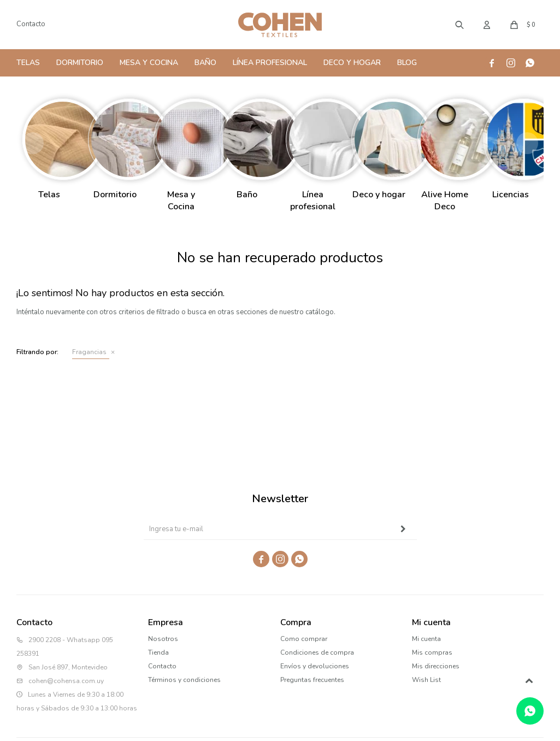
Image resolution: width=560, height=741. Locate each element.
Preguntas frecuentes (312, 680)
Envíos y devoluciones (315, 666)
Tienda (158, 652)
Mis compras (432, 652)
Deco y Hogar (352, 63)
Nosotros (163, 639)
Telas (28, 63)
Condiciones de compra (317, 652)
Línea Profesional (270, 63)
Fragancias (89, 352)
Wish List (426, 680)
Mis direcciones (436, 666)
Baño (205, 63)
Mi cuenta (426, 639)
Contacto (31, 24)
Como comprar (304, 639)
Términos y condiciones (184, 680)
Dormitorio (80, 63)
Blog (407, 63)
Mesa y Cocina (149, 63)
